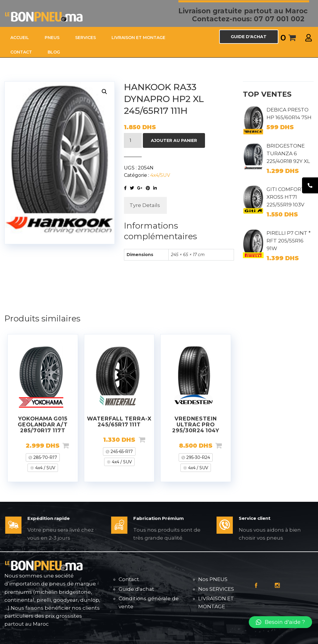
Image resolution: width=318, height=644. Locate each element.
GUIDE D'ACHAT (249, 37)
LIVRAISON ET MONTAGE (138, 38)
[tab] (145, 205)
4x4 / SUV (45, 468)
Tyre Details (145, 205)
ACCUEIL (20, 38)
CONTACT (21, 52)
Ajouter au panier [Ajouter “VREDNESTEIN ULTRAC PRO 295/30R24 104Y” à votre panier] (228, 446)
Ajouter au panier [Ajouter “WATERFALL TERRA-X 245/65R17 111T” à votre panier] (151, 440)
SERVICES (85, 38)
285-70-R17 (45, 457)
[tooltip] (310, 185)
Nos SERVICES (216, 589)
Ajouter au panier (174, 140)
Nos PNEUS (213, 579)
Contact (129, 579)
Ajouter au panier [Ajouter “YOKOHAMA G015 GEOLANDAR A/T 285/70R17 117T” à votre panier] (75, 446)
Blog (54, 52)
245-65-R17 (121, 452)
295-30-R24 (198, 457)
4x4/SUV (160, 175)
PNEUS (52, 38)
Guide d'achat (136, 589)
